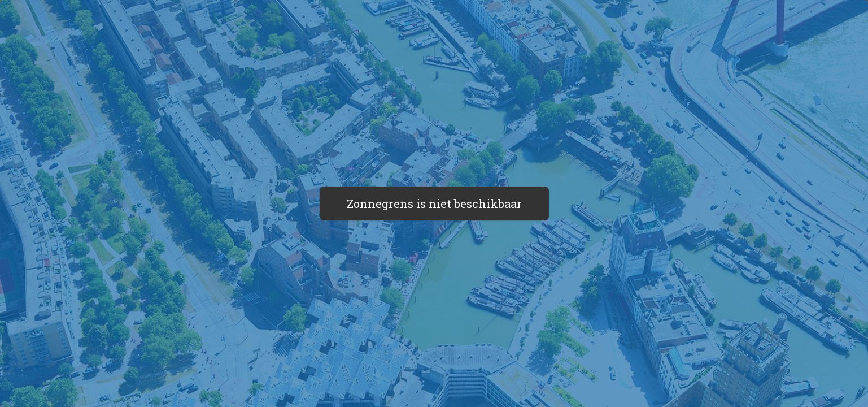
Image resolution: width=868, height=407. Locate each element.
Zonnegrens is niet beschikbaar (434, 203)
